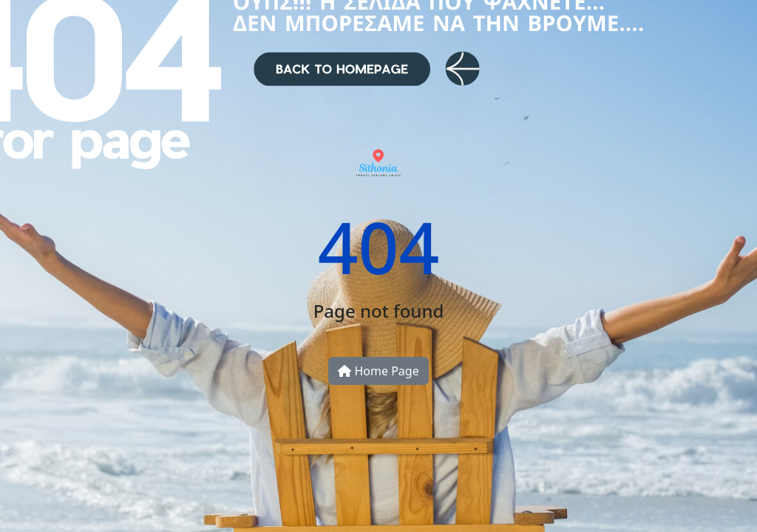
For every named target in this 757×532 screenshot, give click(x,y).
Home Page (378, 371)
